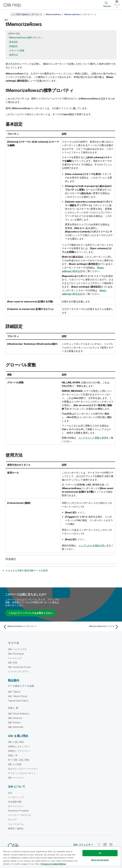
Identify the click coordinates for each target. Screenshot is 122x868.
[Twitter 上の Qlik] (99, 845)
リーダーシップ (16, 797)
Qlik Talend (14, 692)
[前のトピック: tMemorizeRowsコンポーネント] (31, 627)
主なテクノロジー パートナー (23, 769)
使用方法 (13, 55)
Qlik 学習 (13, 663)
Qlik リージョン (16, 778)
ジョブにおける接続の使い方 (93, 545)
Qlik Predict (14, 722)
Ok (100, 853)
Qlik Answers (15, 718)
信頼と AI (13, 755)
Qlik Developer (16, 654)
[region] (60, 857)
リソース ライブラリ (18, 671)
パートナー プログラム (20, 815)
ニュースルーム (16, 824)
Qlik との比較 (15, 764)
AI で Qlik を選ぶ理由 (19, 760)
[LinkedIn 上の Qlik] (105, 845)
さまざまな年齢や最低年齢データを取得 (27, 570)
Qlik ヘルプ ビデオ (17, 649)
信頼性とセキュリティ (19, 746)
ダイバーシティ (16, 806)
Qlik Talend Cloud (18, 696)
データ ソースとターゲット (22, 773)
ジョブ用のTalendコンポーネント (26, 14)
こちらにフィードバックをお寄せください (30, 613)
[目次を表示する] (6, 14)
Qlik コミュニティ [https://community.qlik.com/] (83, 845)
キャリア (12, 819)
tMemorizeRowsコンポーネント (79, 14)
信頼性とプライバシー (19, 751)
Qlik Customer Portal (19, 667)
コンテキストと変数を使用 (92, 438)
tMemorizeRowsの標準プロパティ (26, 38)
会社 (10, 793)
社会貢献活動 (15, 802)
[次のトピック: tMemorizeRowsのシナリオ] (91, 627)
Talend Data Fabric (18, 701)
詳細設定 (13, 46)
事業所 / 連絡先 (16, 828)
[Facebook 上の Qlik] (111, 845)
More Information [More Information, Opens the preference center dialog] (100, 860)
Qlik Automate (16, 727)
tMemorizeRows (53, 14)
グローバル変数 (17, 50)
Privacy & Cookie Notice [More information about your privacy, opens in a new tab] (53, 864)
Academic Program (18, 811)
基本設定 (13, 42)
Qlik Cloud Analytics (19, 714)
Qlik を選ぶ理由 (16, 742)
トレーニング (15, 658)
